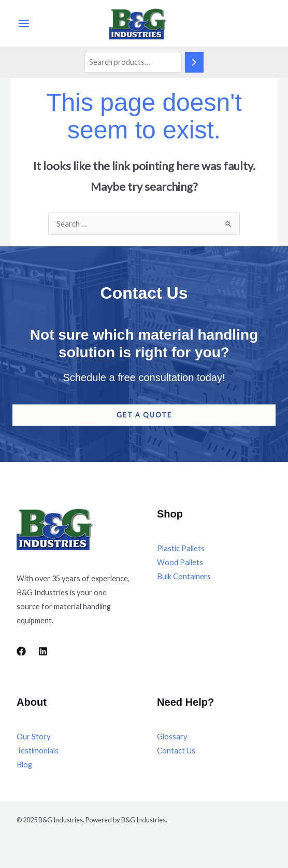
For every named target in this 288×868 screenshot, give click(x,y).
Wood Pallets (180, 562)
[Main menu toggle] (24, 23)
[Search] (194, 62)
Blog (24, 765)
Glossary (172, 737)
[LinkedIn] (43, 651)
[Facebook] (21, 651)
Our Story (33, 737)
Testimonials (38, 751)
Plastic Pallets (181, 548)
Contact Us (176, 751)
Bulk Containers (184, 576)
